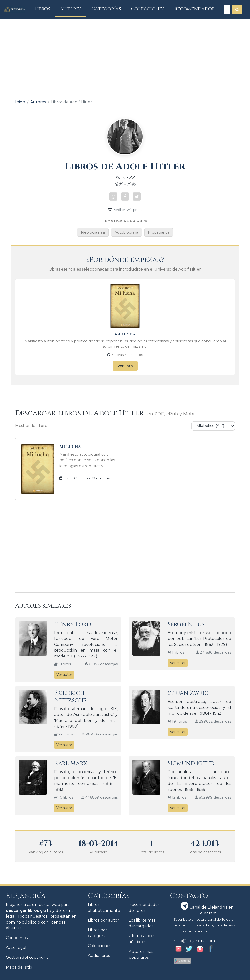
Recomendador (195, 9)
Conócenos (17, 938)
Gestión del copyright (27, 957)
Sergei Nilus (186, 624)
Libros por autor (104, 920)
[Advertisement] (125, 56)
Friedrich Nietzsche (70, 697)
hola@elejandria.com (194, 941)
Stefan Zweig (188, 693)
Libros (45, 9)
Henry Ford (73, 624)
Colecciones (148, 9)
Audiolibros (99, 955)
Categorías (106, 9)
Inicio (20, 102)
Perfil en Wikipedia (125, 210)
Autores (71, 9)
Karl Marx (71, 763)
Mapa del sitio (19, 967)
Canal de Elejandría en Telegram (207, 909)
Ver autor (64, 675)
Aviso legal (16, 948)
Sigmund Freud (191, 763)
